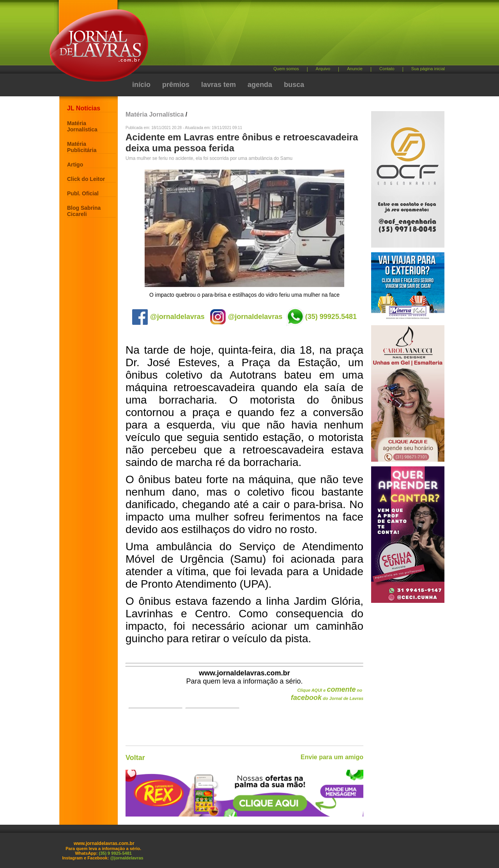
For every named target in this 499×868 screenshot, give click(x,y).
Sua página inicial (428, 69)
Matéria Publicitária (82, 147)
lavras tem (219, 85)
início (141, 85)
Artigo (75, 165)
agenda (260, 85)
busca (294, 85)
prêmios (176, 85)
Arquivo (323, 69)
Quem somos (286, 69)
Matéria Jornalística (82, 126)
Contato (387, 69)
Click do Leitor (86, 179)
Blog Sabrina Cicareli (84, 211)
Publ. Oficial (83, 193)
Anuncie (355, 69)
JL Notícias (84, 108)
